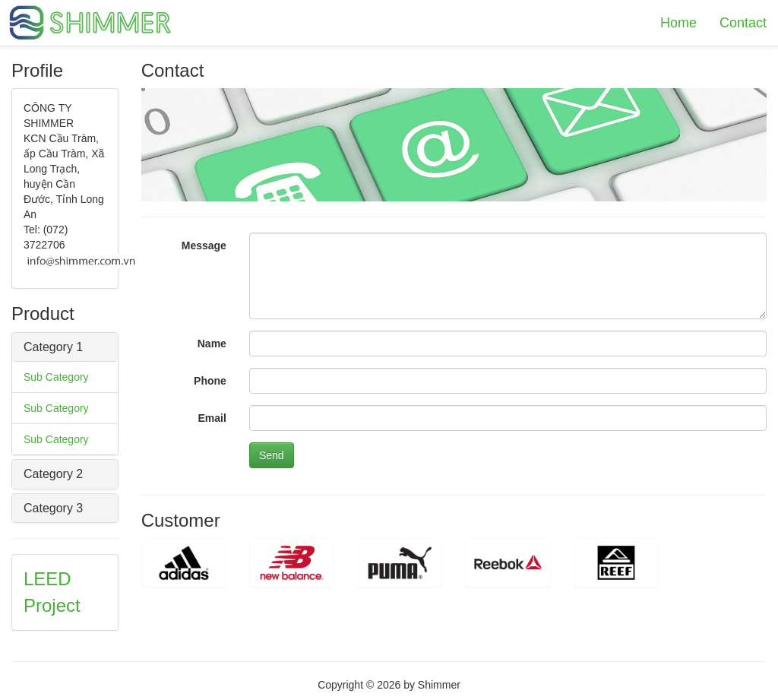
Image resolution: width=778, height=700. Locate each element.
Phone (210, 381)
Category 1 (53, 347)
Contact (743, 23)
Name (212, 344)
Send (272, 455)
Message (204, 245)
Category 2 (53, 474)
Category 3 (53, 508)
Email (212, 418)
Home (678, 23)
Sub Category (56, 377)
